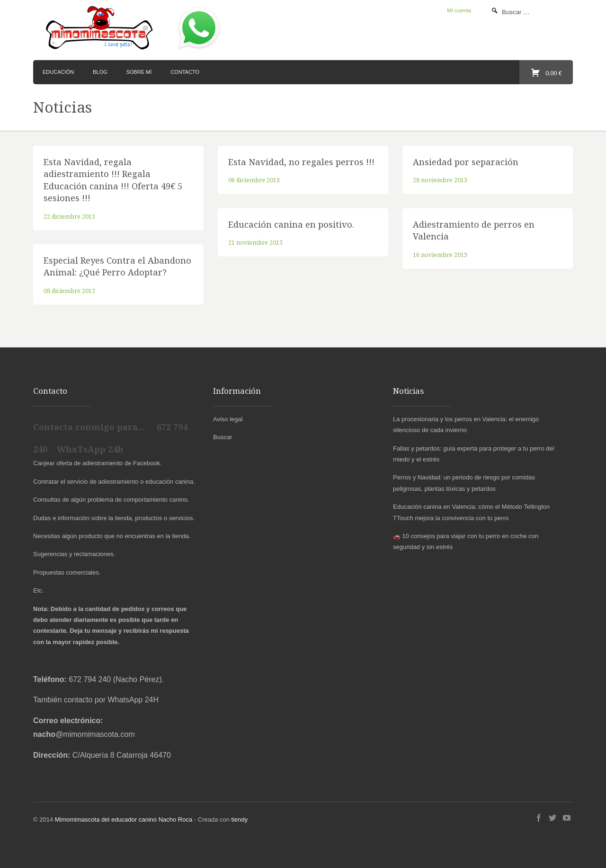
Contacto (185, 72)
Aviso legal (228, 419)
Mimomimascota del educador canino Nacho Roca (124, 819)
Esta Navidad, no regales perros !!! (301, 162)
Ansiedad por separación (466, 162)
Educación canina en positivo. (291, 224)
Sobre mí (139, 72)
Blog (100, 72)
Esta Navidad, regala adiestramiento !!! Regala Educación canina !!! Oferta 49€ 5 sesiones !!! (113, 180)
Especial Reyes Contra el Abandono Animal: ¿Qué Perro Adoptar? (117, 266)
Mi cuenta (459, 10)
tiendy (240, 819)
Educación (58, 72)
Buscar (223, 437)
